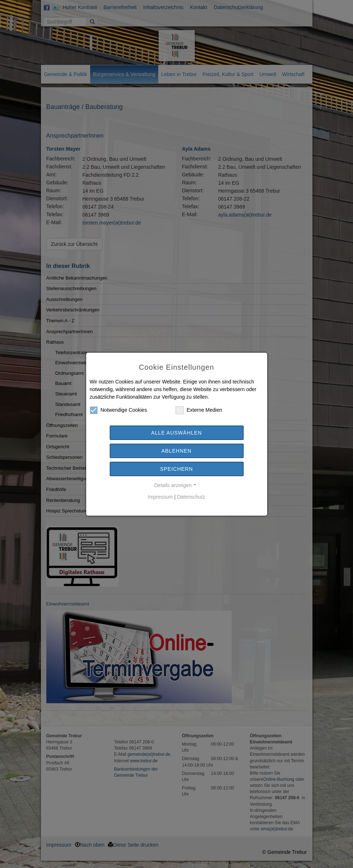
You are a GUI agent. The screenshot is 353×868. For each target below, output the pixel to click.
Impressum (160, 497)
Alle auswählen (176, 433)
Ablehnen (176, 451)
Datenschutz (191, 497)
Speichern (176, 469)
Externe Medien (199, 410)
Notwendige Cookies (118, 410)
